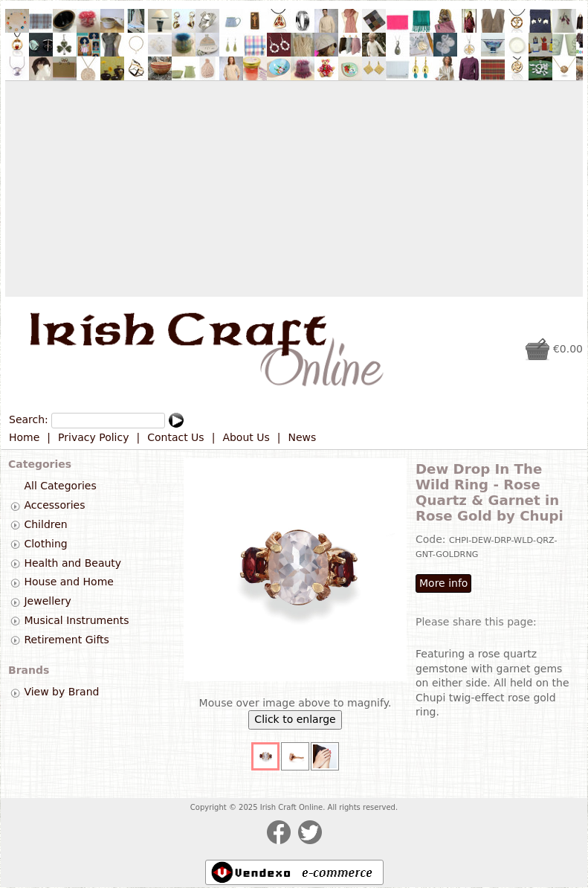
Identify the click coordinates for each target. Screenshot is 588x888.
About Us (246, 437)
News (303, 437)
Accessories (54, 505)
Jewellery (47, 601)
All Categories (60, 486)
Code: (432, 539)
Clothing (45, 544)
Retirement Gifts (66, 640)
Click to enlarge (295, 719)
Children (45, 524)
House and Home (68, 582)
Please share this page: (476, 622)
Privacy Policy (93, 437)
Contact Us (175, 437)
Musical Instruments (76, 620)
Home (24, 437)
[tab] (15, 506)
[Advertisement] (294, 189)
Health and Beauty (72, 563)
